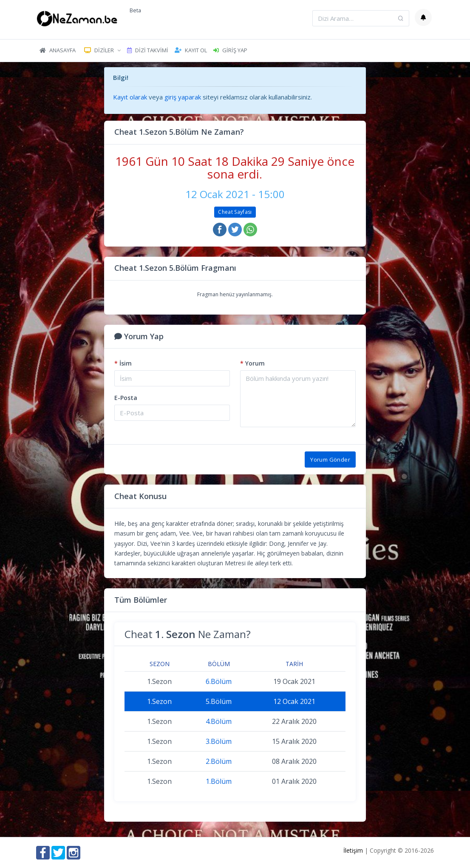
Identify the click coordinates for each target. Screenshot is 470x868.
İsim (123, 363)
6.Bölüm (219, 681)
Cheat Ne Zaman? (188, 634)
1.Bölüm (219, 781)
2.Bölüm (219, 761)
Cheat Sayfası (235, 212)
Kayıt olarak (130, 97)
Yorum (252, 363)
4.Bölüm (219, 721)
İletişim (353, 850)
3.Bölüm (219, 741)
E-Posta (126, 398)
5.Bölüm (219, 701)
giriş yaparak (183, 97)
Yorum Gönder (330, 460)
